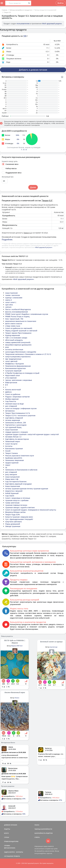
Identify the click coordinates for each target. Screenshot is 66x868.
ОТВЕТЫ (37, 837)
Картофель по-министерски (17, 439)
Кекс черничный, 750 (14, 319)
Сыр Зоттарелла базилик (16, 482)
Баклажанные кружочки (16, 368)
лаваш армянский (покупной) (18, 342)
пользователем (23, 24)
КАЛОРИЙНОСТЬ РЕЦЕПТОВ (44, 833)
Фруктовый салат (13, 375)
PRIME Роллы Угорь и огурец (17, 316)
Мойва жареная (12, 399)
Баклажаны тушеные (14, 449)
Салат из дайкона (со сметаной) (19, 328)
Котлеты (9, 446)
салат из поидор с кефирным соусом (21, 408)
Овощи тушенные (13, 526)
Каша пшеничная (13, 486)
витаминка (10, 411)
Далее (33, 187)
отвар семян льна (13, 326)
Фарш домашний (13, 524)
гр (6, 467)
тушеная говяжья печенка (16, 505)
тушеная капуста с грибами (17, 500)
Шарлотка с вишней (14, 491)
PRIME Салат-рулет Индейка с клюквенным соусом (27, 314)
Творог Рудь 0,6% (13, 515)
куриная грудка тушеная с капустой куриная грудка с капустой (32, 434)
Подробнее (7, 240)
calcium (8, 307)
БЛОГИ (6, 833)
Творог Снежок (12, 453)
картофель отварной (14, 418)
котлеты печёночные (14, 349)
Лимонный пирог (13, 441)
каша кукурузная (12, 477)
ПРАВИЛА (17, 856)
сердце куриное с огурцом (16, 432)
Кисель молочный (13, 390)
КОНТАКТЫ (19, 852)
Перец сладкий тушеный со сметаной (21, 331)
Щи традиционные (13, 359)
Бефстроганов (11, 382)
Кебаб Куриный (12, 493)
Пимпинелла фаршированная (18, 366)
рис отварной (11, 406)
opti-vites (9, 305)
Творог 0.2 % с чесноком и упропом (20, 415)
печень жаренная (13, 420)
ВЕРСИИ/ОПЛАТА (10, 848)
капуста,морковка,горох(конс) (18, 357)
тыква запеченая (12, 503)
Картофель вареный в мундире (18, 484)
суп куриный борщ (13, 427)
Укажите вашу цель (10, 161)
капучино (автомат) (14, 522)
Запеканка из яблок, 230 (16, 423)
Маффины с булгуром (15, 364)
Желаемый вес (8, 177)
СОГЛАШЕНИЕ (9, 856)
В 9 (7, 385)
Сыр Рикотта (11, 401)
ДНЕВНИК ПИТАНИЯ (11, 825)
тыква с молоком (13, 295)
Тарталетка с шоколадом (16, 425)
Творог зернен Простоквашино (18, 333)
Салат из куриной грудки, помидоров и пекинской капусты (31, 510)
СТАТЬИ (7, 837)
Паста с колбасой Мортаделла (18, 309)
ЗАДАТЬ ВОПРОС (10, 852)
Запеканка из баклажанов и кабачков (21, 470)
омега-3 (9, 300)
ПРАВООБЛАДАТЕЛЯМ (11, 841)
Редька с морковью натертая (17, 397)
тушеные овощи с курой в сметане (20, 507)
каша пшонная (12, 430)
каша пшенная (11, 293)
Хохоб (8, 451)
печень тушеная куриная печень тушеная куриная (27, 489)
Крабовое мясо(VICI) (14, 458)
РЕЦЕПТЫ (7, 829)
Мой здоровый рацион (52, 24)
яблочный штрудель (14, 340)
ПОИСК (37, 825)
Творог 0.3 (7, 12)
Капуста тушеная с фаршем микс (19, 517)
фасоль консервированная (17, 312)
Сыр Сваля (10, 496)
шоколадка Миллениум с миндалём (21, 352)
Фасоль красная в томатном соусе (20, 456)
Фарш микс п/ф (12, 479)
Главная (4, 10)
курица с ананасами (14, 298)
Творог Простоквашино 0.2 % (18, 413)
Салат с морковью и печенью (18, 498)
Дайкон (8, 392)
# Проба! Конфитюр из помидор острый (22, 373)
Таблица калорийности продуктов (21, 10)
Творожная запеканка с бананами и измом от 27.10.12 (28, 354)
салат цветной (11, 361)
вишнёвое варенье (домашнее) (18, 345)
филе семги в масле (14, 324)
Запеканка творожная (15, 460)
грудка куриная (12, 463)
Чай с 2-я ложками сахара (16, 338)
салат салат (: (11, 302)
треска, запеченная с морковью (19, 380)
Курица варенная (13, 335)
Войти (61, 3)
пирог (8, 465)
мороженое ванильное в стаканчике (21, 321)
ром (7, 347)
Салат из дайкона (13, 394)
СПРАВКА (7, 846)
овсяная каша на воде (15, 404)
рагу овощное (11, 474)
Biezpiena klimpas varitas (15, 512)
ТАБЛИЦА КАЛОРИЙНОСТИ (43, 829)
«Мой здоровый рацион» (44, 247)
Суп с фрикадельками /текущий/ (19, 519)
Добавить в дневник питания (33, 70)
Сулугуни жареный (13, 371)
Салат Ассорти (11, 444)
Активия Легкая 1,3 (13, 437)
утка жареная (11, 378)
